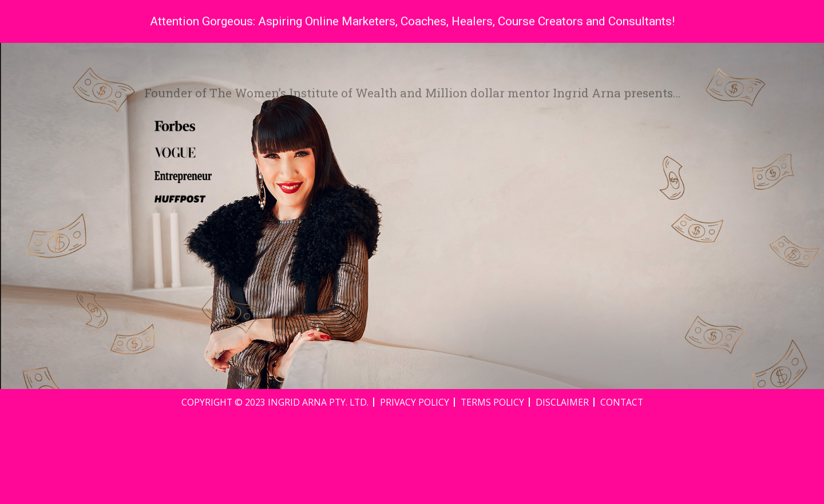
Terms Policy (492, 490)
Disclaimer (562, 490)
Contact (622, 490)
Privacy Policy (415, 490)
